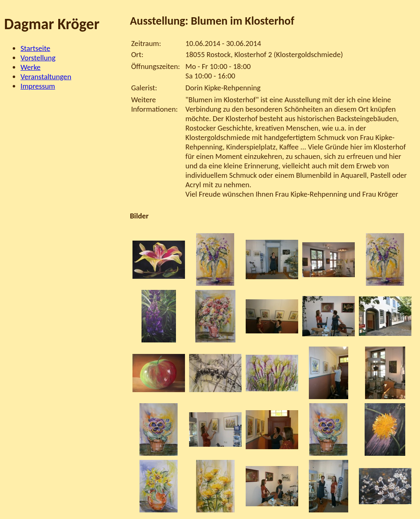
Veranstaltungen (46, 77)
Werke (31, 67)
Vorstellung (38, 58)
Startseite (35, 48)
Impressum (38, 86)
